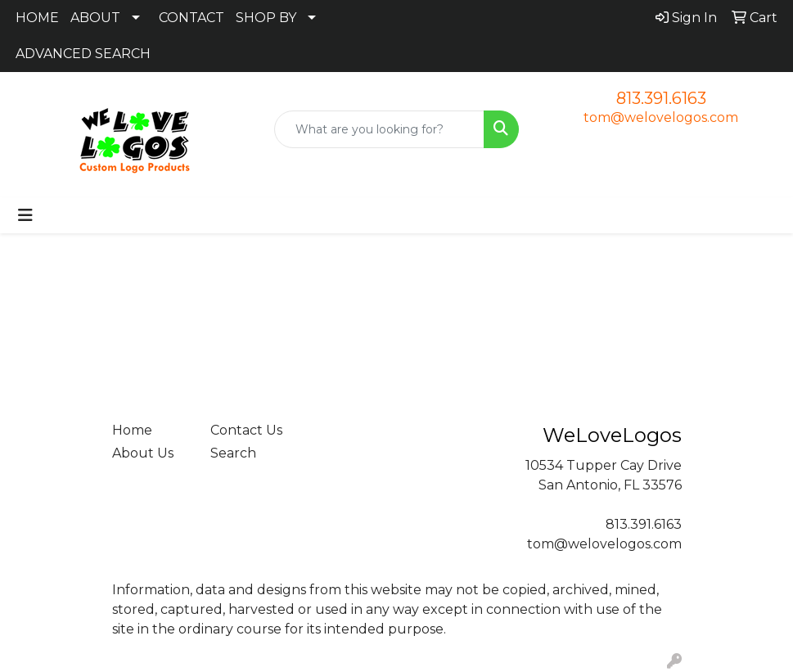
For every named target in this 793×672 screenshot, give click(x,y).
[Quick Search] (379, 129)
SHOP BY (266, 18)
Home (132, 430)
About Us (143, 453)
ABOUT (95, 18)
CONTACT (191, 18)
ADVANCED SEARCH (83, 54)
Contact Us (246, 430)
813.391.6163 (661, 98)
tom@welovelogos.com (661, 117)
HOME (37, 18)
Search (233, 453)
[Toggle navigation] (25, 215)
